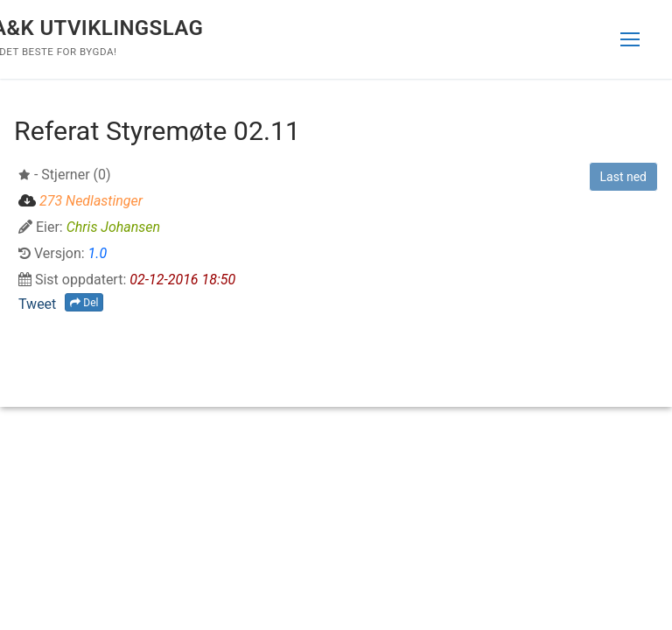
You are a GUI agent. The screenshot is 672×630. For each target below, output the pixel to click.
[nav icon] (630, 39)
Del (84, 303)
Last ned (623, 177)
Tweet (37, 304)
